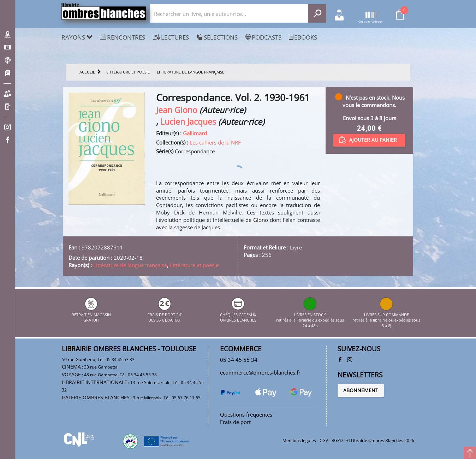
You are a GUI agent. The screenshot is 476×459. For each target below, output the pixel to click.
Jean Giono (177, 110)
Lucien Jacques (188, 122)
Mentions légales (299, 440)
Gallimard (195, 133)
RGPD (337, 440)
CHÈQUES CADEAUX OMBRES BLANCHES (238, 314)
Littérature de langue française (130, 265)
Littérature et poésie (194, 265)
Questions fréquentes (246, 414)
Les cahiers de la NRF (215, 142)
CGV (324, 440)
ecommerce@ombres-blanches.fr (260, 372)
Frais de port (235, 422)
